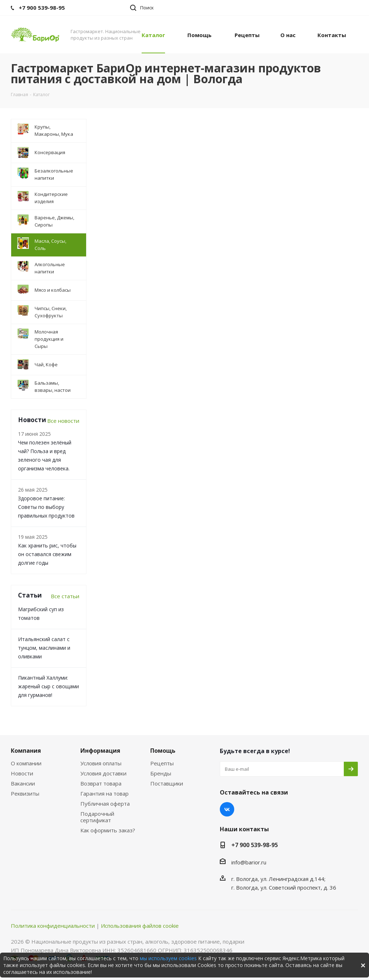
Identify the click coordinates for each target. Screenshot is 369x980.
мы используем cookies (168, 958)
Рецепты (162, 763)
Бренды (161, 773)
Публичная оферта (105, 804)
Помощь (163, 751)
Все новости (63, 421)
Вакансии (23, 783)
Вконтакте (227, 809)
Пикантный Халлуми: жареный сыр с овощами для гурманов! (48, 686)
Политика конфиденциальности (53, 926)
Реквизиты (25, 793)
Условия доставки (103, 773)
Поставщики (167, 783)
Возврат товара (101, 783)
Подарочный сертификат (97, 817)
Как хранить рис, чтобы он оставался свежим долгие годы (47, 554)
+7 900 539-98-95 (255, 845)
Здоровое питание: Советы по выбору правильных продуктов (46, 507)
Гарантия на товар (105, 793)
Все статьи (65, 596)
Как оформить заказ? (108, 830)
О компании (26, 763)
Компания (26, 751)
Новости (22, 773)
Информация (100, 751)
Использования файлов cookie (140, 926)
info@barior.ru (249, 862)
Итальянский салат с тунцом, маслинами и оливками (44, 648)
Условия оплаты (101, 763)
